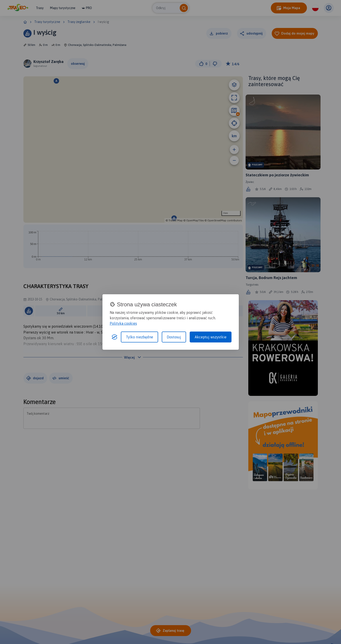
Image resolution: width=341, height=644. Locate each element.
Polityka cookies (123, 323)
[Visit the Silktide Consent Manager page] (114, 337)
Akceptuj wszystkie (211, 337)
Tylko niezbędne (139, 337)
